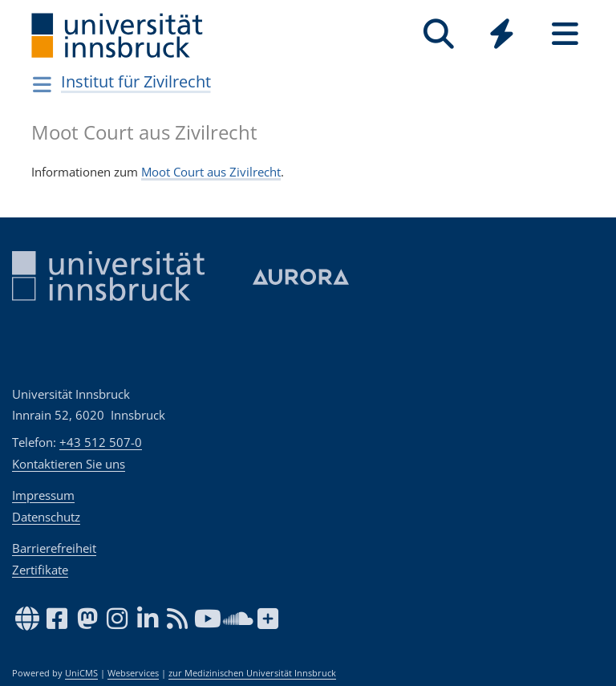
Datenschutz (46, 517)
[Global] (502, 36)
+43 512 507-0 (101, 442)
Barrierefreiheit (54, 548)
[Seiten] (565, 34)
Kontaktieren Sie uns (69, 464)
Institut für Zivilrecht (136, 81)
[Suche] (438, 34)
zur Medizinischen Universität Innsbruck (252, 673)
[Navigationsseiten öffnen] (42, 84)
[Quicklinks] (502, 34)
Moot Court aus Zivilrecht (211, 172)
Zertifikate (40, 570)
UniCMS (81, 673)
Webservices (133, 673)
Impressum (43, 495)
